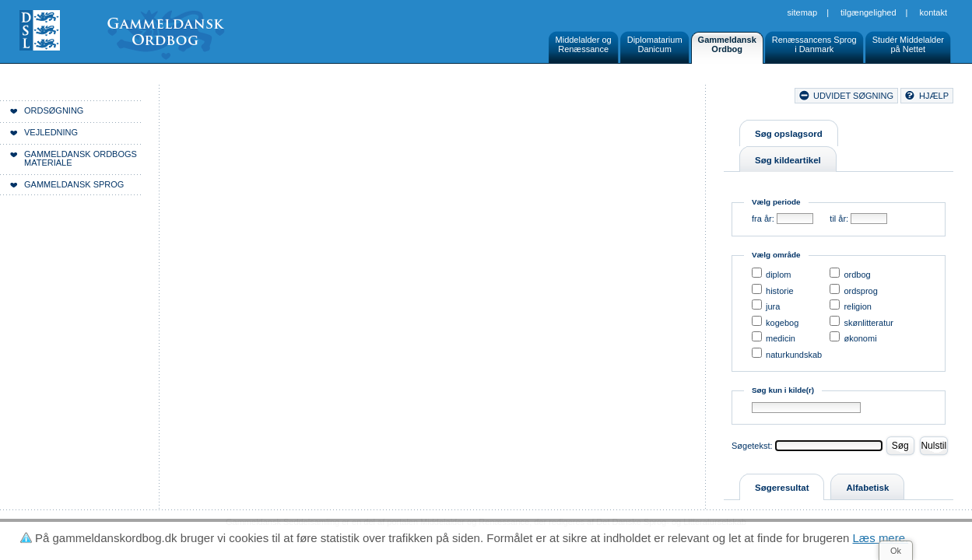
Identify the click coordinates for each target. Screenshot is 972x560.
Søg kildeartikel (788, 160)
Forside (239, 98)
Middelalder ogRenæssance (584, 44)
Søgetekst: (752, 446)
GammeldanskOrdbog (727, 44)
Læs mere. (881, 538)
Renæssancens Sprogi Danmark (814, 44)
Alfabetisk (867, 488)
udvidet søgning (853, 96)
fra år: (763, 219)
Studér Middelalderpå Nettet (908, 44)
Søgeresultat (782, 488)
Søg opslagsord (789, 134)
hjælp (934, 96)
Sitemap (803, 12)
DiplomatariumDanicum (655, 44)
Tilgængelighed (868, 12)
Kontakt (933, 12)
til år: (839, 219)
